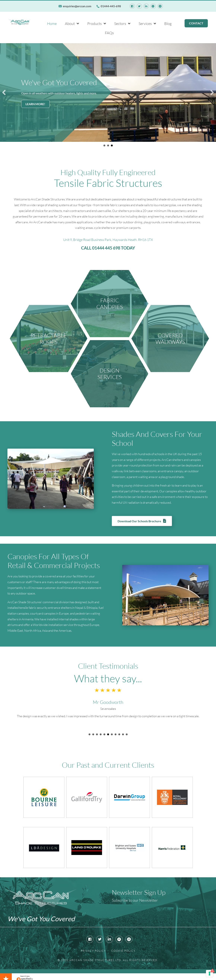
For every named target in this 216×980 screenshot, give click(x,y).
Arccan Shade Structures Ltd (95, 959)
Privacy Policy (93, 950)
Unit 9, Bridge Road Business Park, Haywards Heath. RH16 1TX (108, 239)
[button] (4, 92)
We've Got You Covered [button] (104, 145)
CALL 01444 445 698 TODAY (108, 247)
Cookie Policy (123, 950)
